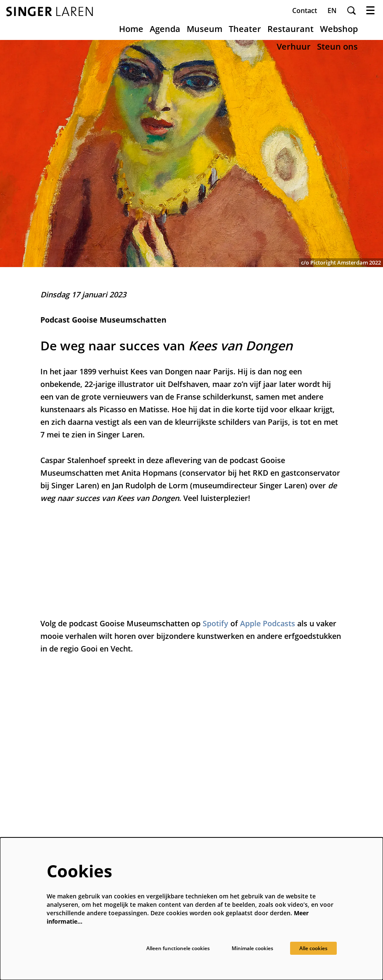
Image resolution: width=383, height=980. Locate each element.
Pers (173, 753)
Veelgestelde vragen (196, 813)
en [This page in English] (332, 11)
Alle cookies (310, 948)
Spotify (217, 623)
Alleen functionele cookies (157, 948)
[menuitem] (131, 29)
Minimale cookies (242, 948)
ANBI (174, 783)
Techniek (180, 763)
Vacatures (181, 773)
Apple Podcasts (268, 623)
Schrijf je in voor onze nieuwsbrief (295, 780)
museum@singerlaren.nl (75, 773)
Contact (305, 11)
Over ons (180, 743)
